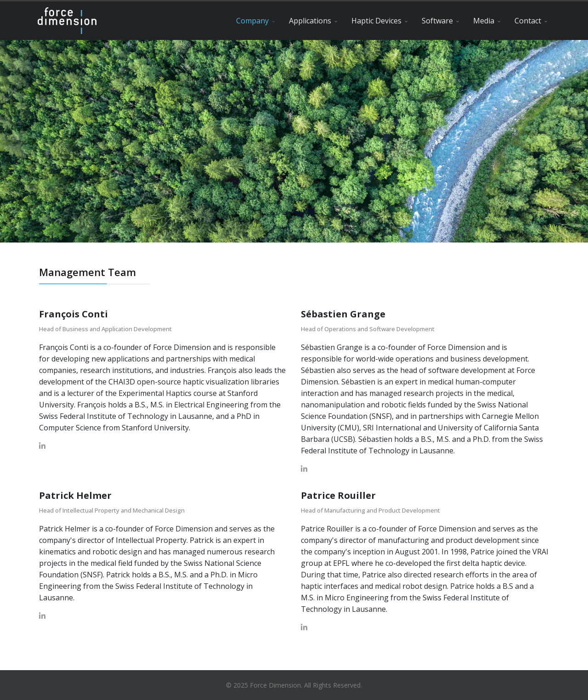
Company (252, 21)
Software (437, 21)
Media (484, 21)
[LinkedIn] (42, 446)
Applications (310, 21)
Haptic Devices (376, 21)
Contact (528, 21)
